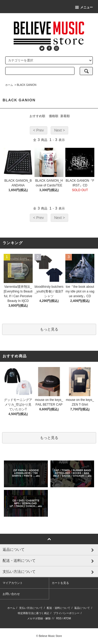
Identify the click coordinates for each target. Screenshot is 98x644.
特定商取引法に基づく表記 (33, 613)
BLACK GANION (27, 85)
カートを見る (60, 583)
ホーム (9, 85)
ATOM (67, 618)
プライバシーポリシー (66, 613)
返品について (82, 608)
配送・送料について (59, 608)
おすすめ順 (37, 116)
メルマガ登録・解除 (39, 618)
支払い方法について (31, 608)
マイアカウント (13, 583)
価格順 (54, 116)
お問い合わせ (11, 594)
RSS (59, 618)
